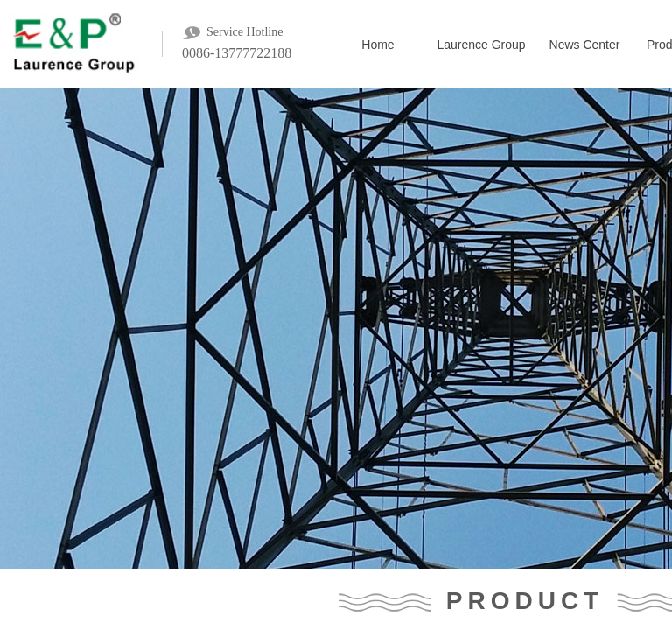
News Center (585, 45)
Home (378, 45)
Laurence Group (481, 45)
